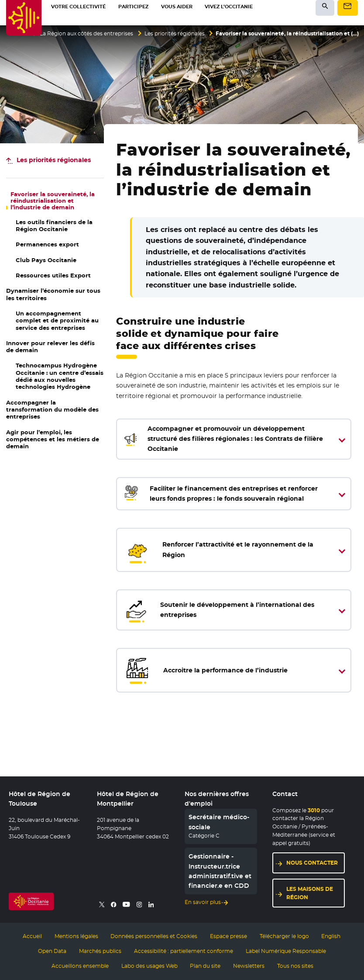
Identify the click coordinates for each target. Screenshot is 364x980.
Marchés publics (100, 951)
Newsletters (249, 966)
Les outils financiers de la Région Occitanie (54, 226)
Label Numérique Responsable (286, 951)
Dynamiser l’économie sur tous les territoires (53, 294)
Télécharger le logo (284, 936)
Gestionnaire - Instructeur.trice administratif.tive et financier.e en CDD (220, 871)
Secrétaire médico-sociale (219, 822)
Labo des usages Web (149, 966)
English (331, 936)
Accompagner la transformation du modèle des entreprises (52, 410)
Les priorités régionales (175, 34)
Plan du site (205, 966)
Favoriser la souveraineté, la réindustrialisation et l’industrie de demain (53, 201)
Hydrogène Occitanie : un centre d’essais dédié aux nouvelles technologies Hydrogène (60, 376)
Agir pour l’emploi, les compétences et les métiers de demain (53, 440)
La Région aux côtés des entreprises (86, 34)
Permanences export (47, 244)
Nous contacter (312, 863)
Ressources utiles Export (53, 275)
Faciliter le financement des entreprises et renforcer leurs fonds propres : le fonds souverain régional (220, 494)
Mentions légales (76, 936)
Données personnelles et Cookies (154, 936)
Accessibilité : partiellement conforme (184, 951)
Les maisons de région (310, 893)
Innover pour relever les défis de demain (50, 347)
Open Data (52, 951)
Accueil (32, 936)
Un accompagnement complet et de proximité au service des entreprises (57, 321)
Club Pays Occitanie (46, 260)
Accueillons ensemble (80, 966)
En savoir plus (203, 902)
